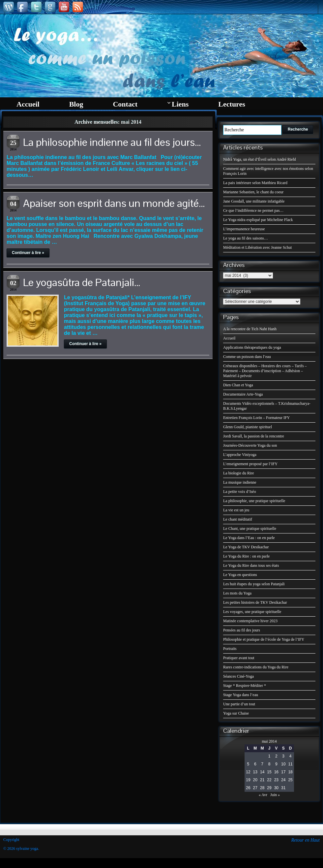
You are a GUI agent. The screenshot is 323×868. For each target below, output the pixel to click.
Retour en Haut (306, 840)
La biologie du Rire (239, 473)
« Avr (263, 795)
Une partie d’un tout (239, 704)
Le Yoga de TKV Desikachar (246, 547)
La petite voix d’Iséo (240, 492)
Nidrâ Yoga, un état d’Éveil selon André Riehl (260, 159)
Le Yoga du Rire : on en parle (246, 556)
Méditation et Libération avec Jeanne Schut (257, 247)
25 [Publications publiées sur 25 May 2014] (290, 780)
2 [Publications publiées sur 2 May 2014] (276, 756)
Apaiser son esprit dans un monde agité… (114, 203)
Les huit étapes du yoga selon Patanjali (254, 584)
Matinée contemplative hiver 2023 (250, 621)
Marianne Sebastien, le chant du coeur (253, 192)
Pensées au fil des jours (242, 630)
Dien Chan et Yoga (238, 385)
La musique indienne (240, 482)
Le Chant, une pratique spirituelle (250, 529)
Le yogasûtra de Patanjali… (82, 282)
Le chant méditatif (238, 519)
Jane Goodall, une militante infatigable (254, 201)
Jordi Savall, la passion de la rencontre (254, 436)
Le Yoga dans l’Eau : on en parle (249, 538)
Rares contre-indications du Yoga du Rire (256, 667)
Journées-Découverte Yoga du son (250, 445)
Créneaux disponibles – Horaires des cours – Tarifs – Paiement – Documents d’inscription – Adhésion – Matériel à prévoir (265, 371)
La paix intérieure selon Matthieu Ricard (255, 183)
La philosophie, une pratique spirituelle (254, 501)
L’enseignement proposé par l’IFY (250, 464)
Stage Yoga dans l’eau (241, 695)
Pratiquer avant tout (239, 658)
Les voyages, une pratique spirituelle (252, 612)
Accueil (229, 338)
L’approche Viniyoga (240, 455)
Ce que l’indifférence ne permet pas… (253, 210)
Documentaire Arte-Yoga (243, 394)
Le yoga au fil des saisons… (246, 238)
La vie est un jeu (236, 510)
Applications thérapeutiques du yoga (252, 347)
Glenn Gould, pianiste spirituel (248, 427)
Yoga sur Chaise (236, 713)
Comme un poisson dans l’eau (247, 357)
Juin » (275, 795)
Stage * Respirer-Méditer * (245, 686)
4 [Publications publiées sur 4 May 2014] (291, 756)
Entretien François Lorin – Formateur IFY (256, 418)
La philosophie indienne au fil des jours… (112, 142)
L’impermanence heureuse (244, 229)
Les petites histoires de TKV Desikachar (255, 602)
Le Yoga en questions (240, 575)
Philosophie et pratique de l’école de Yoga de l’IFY (264, 639)
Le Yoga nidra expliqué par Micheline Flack (258, 220)
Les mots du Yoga (237, 593)
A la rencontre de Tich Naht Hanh (250, 329)
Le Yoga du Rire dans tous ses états (251, 565)
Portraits (230, 649)
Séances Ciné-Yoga (238, 676)
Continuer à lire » (28, 253)
